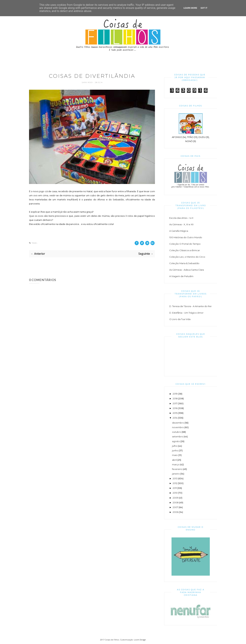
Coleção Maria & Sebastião (184, 263)
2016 (175, 408)
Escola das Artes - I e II (181, 218)
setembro (178, 436)
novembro (178, 427)
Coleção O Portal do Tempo (185, 244)
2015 (175, 413)
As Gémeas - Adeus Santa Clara (187, 270)
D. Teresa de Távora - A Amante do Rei (190, 306)
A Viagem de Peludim (181, 276)
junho (175, 450)
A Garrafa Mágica (179, 231)
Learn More (190, 8)
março (176, 464)
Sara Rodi (88, 82)
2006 (176, 512)
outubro (177, 432)
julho (175, 446)
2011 (175, 488)
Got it (204, 8)
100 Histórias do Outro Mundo (186, 237)
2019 (175, 394)
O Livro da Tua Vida (180, 319)
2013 (175, 478)
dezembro (178, 423)
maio (175, 455)
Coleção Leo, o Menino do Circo (187, 257)
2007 (175, 507)
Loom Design (140, 640)
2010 (175, 493)
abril (174, 460)
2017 (175, 403)
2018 (175, 398)
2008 (176, 502)
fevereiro (177, 469)
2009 (176, 498)
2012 (175, 483)
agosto (176, 441)
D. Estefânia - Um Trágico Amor (186, 313)
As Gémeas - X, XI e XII (181, 224)
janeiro (176, 474)
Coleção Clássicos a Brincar (185, 250)
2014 (175, 418)
